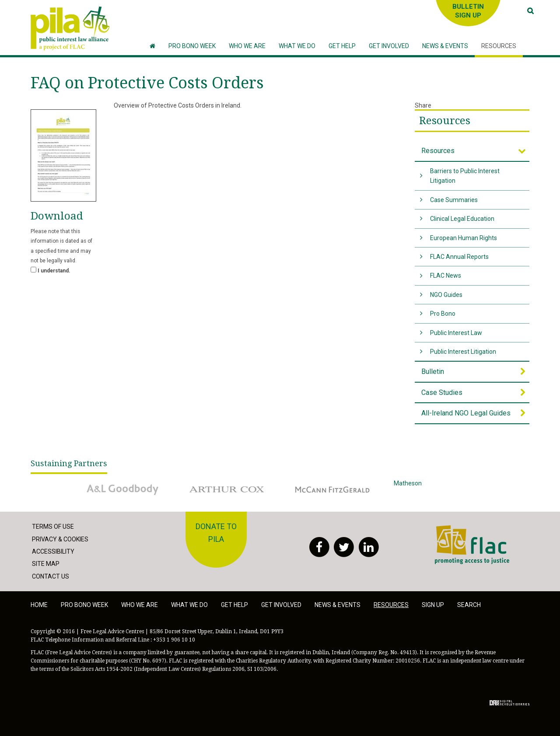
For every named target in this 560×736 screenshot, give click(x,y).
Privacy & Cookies (60, 539)
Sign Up (433, 605)
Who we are (140, 605)
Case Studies (442, 392)
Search (469, 605)
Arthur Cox (227, 489)
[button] (247, 46)
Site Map (46, 564)
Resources (445, 121)
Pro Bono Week (84, 605)
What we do (189, 605)
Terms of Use (53, 527)
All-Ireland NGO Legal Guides (466, 413)
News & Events (338, 605)
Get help (234, 605)
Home (39, 605)
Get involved (281, 605)
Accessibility (53, 551)
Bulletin (433, 371)
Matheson (437, 489)
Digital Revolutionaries (509, 703)
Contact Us (51, 576)
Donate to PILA (216, 533)
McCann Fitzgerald (332, 489)
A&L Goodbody (122, 489)
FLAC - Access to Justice (472, 544)
